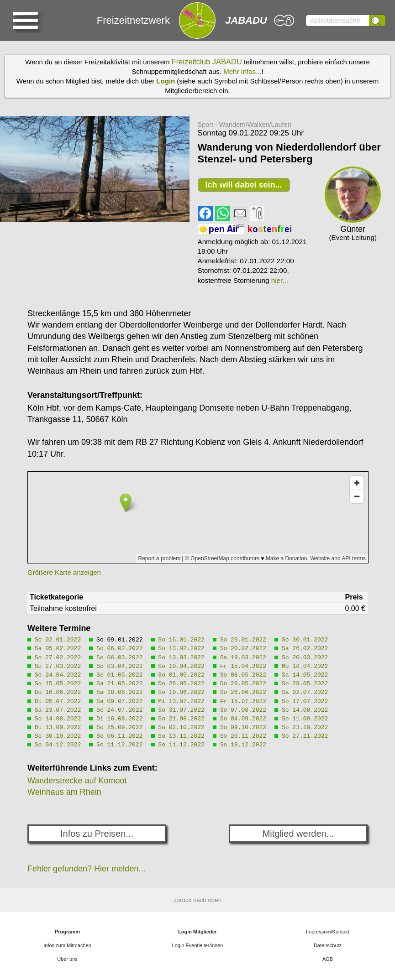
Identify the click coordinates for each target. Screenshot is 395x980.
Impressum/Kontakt (328, 932)
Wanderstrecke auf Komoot (77, 781)
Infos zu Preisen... (97, 834)
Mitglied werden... (298, 834)
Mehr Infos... (242, 71)
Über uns (67, 959)
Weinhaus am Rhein (64, 792)
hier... (280, 280)
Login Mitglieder (197, 932)
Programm (67, 932)
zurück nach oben (197, 900)
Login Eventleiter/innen (198, 945)
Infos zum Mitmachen (67, 945)
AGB (328, 959)
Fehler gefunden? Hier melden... (86, 869)
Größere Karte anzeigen (64, 572)
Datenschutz (328, 945)
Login (166, 81)
